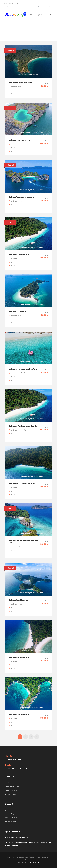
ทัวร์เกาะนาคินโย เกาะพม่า (19, 715)
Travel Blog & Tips (12, 787)
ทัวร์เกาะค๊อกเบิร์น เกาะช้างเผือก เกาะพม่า (23, 542)
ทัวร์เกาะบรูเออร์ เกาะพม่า (19, 657)
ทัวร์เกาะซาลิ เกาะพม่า (17, 312)
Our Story (9, 783)
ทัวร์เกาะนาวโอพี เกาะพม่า (19, 254)
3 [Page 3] (31, 737)
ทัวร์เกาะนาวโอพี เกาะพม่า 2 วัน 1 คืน (23, 369)
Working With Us (11, 790)
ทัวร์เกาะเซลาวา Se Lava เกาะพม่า (22, 483)
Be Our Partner (11, 794)
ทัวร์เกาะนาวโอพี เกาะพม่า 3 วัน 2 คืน (23, 426)
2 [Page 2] (26, 737)
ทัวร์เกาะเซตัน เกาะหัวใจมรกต (20, 83)
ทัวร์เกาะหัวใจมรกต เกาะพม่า (20, 140)
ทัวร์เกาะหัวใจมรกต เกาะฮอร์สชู (21, 197)
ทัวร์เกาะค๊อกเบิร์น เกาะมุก (19, 600)
